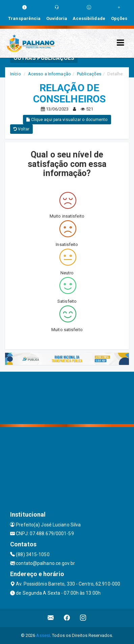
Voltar (21, 129)
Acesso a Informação (49, 74)
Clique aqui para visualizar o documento (67, 120)
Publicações (89, 74)
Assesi (43, 635)
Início (16, 74)
